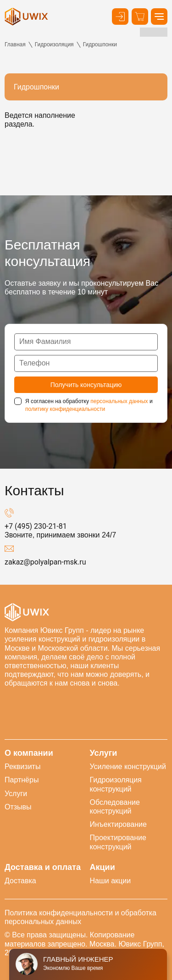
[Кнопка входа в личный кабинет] (120, 17)
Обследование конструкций (115, 807)
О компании (29, 753)
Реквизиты (22, 767)
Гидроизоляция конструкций (116, 784)
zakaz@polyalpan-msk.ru (45, 562)
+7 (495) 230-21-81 (36, 526)
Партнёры (22, 780)
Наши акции (111, 881)
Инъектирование (118, 824)
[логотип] (26, 17)
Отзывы (18, 807)
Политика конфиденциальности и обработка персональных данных (80, 917)
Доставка (20, 881)
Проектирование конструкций (118, 842)
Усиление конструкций (128, 767)
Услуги (16, 794)
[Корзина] (140, 17)
